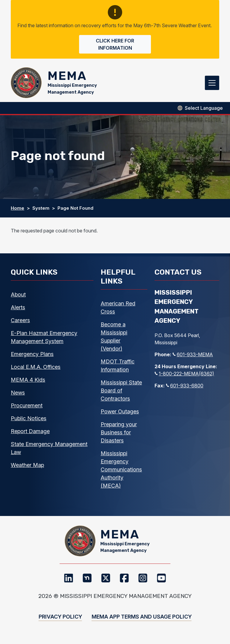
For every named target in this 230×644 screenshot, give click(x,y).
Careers (20, 322)
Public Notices (29, 420)
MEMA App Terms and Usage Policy (142, 621)
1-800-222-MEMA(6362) (184, 376)
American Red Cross (118, 310)
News (18, 395)
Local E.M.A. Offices (36, 369)
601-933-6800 (185, 388)
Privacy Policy (60, 621)
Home (18, 210)
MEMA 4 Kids (28, 382)
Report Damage (30, 433)
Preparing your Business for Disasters (119, 434)
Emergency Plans (32, 356)
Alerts (18, 309)
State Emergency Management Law (49, 450)
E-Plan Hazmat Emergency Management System (44, 339)
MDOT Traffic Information (118, 368)
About (18, 297)
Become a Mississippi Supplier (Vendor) (114, 339)
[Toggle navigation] (212, 84)
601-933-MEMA (193, 357)
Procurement (27, 408)
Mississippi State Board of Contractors (121, 393)
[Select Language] (204, 110)
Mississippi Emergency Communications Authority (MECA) (121, 472)
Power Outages (120, 414)
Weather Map (27, 467)
